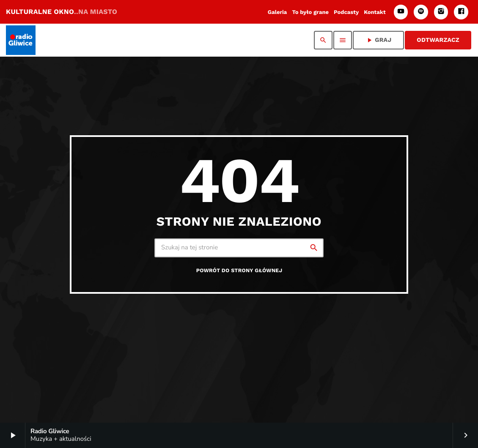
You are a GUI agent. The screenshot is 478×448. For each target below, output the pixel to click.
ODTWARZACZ (438, 40)
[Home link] (21, 40)
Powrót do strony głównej (239, 271)
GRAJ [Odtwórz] (378, 40)
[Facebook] (461, 12)
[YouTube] (401, 12)
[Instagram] (441, 12)
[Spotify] (421, 12)
